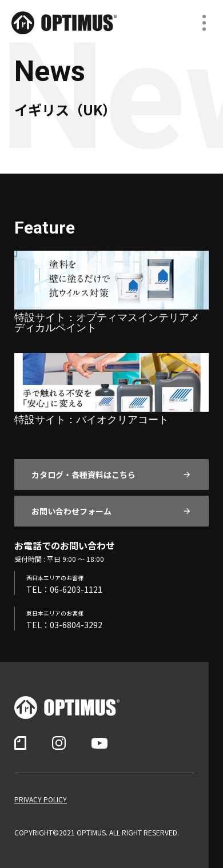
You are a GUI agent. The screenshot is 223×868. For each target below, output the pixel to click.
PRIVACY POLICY (41, 799)
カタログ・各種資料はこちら (83, 475)
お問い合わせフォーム (71, 511)
